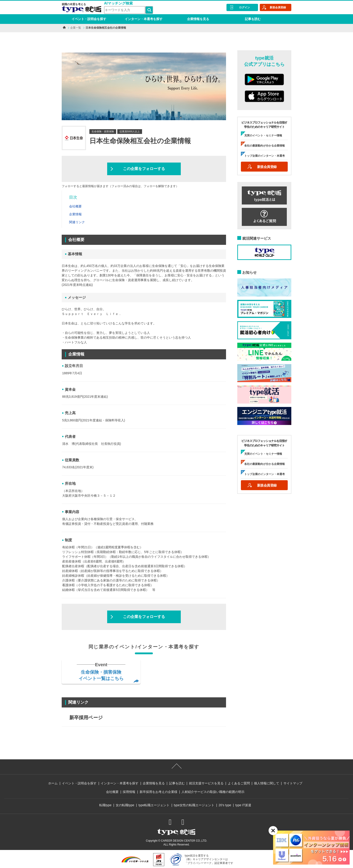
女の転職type (125, 805)
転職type (105, 805)
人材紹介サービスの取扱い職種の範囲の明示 (213, 792)
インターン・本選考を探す (144, 19)
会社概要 (112, 792)
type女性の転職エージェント (194, 805)
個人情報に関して (267, 783)
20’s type (225, 805)
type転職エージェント (154, 805)
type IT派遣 (243, 805)
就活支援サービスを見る (206, 783)
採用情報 (129, 792)
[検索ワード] (125, 10)
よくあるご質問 (239, 783)
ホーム (53, 783)
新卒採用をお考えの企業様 (158, 792)
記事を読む (253, 19)
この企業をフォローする (144, 169)
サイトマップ (293, 783)
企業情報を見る (198, 19)
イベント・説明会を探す (89, 19)
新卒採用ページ (86, 718)
